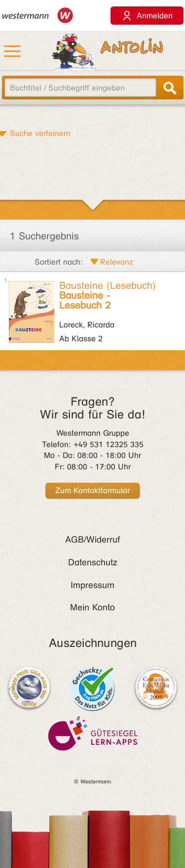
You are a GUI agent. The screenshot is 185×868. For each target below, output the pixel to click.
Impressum (92, 585)
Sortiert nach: (59, 262)
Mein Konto (92, 607)
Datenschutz (93, 562)
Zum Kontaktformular (92, 490)
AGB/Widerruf (92, 540)
